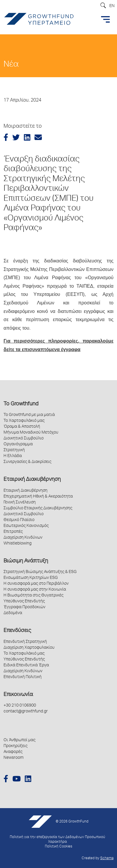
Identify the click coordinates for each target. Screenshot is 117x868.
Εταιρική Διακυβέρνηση (32, 480)
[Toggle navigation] (106, 19)
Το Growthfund (21, 404)
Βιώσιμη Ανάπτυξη (26, 561)
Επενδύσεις (17, 631)
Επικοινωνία (18, 695)
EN (112, 6)
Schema (107, 858)
